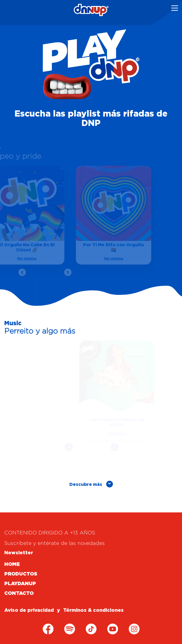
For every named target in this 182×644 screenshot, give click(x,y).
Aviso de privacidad (29, 610)
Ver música (112, 259)
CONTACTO (19, 594)
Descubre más (91, 484)
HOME (12, 565)
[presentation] (21, 272)
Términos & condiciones (93, 610)
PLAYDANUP (20, 584)
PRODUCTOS (21, 574)
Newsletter (19, 553)
